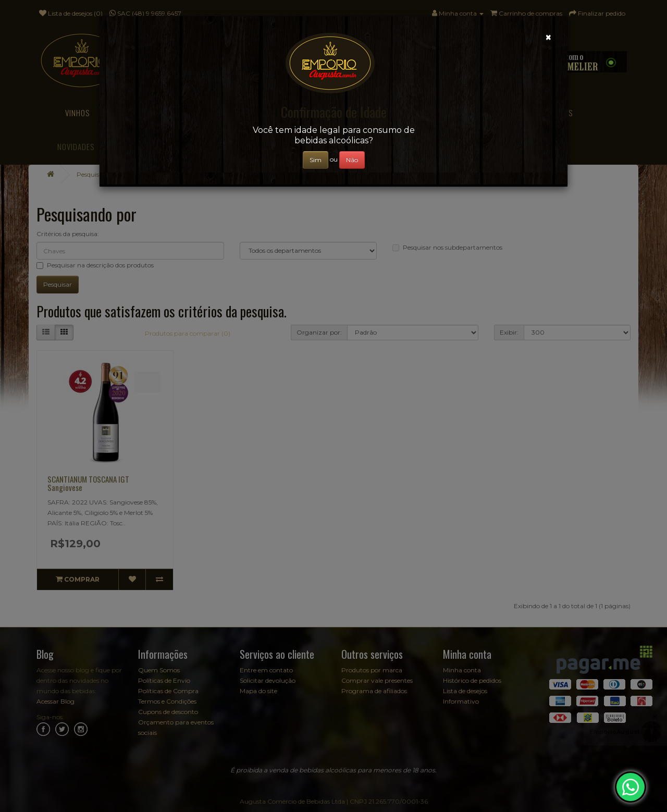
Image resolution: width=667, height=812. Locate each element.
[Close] (548, 37)
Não (352, 160)
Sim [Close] (316, 160)
